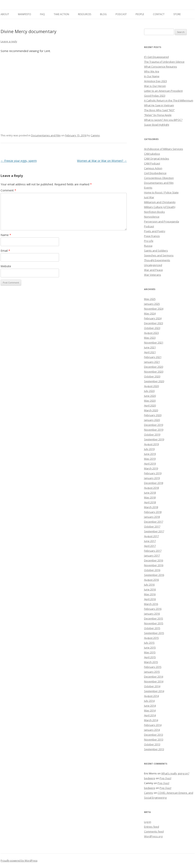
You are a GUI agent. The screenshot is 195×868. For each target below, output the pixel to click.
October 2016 (152, 570)
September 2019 (154, 439)
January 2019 (152, 478)
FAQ (42, 14)
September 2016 (154, 575)
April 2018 (150, 502)
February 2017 (153, 551)
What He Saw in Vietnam (159, 105)
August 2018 (151, 488)
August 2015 (151, 638)
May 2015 (150, 652)
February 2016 (153, 609)
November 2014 (154, 681)
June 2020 (150, 396)
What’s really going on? (175, 773)
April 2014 (150, 715)
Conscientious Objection (159, 178)
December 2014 (154, 677)
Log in (148, 822)
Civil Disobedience (155, 173)
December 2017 (154, 522)
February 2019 (153, 473)
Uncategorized (153, 265)
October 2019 (152, 435)
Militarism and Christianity (160, 202)
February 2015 (153, 667)
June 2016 (150, 589)
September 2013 (154, 749)
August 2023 (151, 333)
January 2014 (152, 730)
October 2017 (152, 526)
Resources (85, 14)
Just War (149, 197)
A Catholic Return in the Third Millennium (169, 100)
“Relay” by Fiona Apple (158, 115)
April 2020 (150, 405)
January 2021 (152, 362)
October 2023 (152, 328)
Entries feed (152, 827)
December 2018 (154, 483)
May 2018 (150, 497)
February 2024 (153, 318)
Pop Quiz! (165, 778)
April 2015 (150, 657)
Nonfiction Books (154, 212)
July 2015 (149, 643)
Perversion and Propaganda (162, 221)
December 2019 (154, 425)
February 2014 (153, 725)
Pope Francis (152, 236)
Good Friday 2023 (155, 96)
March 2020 (151, 410)
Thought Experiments (157, 260)
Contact (159, 14)
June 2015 (150, 648)
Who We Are (152, 71)
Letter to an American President (163, 91)
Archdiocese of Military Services (164, 149)
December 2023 (154, 323)
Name (6, 235)
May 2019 (150, 459)
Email (5, 251)
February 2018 (153, 512)
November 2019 (154, 430)
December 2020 (154, 367)
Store (177, 14)
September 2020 (154, 381)
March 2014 (151, 720)
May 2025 (150, 299)
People (140, 14)
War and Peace (153, 270)
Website (6, 266)
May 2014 (150, 710)
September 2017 (154, 531)
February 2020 (153, 415)
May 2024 (150, 313)
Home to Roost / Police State (161, 192)
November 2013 (154, 740)
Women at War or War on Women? (102, 161)
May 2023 (150, 338)
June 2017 (150, 541)
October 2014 (152, 686)
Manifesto (25, 14)
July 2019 (149, 449)
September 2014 (154, 691)
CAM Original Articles (157, 159)
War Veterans (153, 275)
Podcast (121, 14)
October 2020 (152, 376)
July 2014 (149, 701)
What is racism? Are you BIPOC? (163, 120)
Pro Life (149, 241)
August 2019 (151, 444)
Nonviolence (152, 217)
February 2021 (153, 357)
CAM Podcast (152, 163)
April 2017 (150, 546)
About (5, 14)
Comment (8, 190)
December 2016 (154, 560)
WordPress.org (153, 836)
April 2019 (150, 464)
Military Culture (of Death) (160, 207)
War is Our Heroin (155, 86)
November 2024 (154, 309)
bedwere (150, 778)
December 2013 (154, 735)
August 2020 (151, 386)
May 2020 (150, 401)
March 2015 (151, 662)
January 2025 (152, 304)
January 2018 (152, 517)
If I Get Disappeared (156, 57)
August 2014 (151, 696)
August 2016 (151, 580)
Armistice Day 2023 (155, 81)
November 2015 (154, 623)
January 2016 (152, 614)
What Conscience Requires (161, 67)
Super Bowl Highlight (157, 125)
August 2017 (151, 536)
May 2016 (150, 594)
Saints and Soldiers (156, 251)
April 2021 (150, 352)
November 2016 (154, 565)
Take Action (61, 14)
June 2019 (150, 454)
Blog (103, 14)
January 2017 (152, 556)
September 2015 (154, 633)
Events (148, 188)
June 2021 (150, 347)
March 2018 (151, 507)
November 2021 (154, 343)
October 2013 (152, 744)
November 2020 (154, 372)
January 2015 (152, 672)
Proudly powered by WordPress (19, 861)
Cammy (95, 135)
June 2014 (150, 706)
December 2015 (154, 618)
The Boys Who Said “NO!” (159, 110)
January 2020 (152, 420)
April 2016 (150, 599)
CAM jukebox (152, 154)
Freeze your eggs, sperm (19, 161)
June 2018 (150, 493)
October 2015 (152, 628)
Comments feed (154, 831)
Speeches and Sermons (159, 255)
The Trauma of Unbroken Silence (164, 62)
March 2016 (151, 604)
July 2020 (149, 391)
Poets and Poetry (155, 231)
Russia (148, 246)
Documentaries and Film (46, 135)
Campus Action (153, 168)
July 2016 (149, 585)
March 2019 (151, 468)
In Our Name (152, 76)
